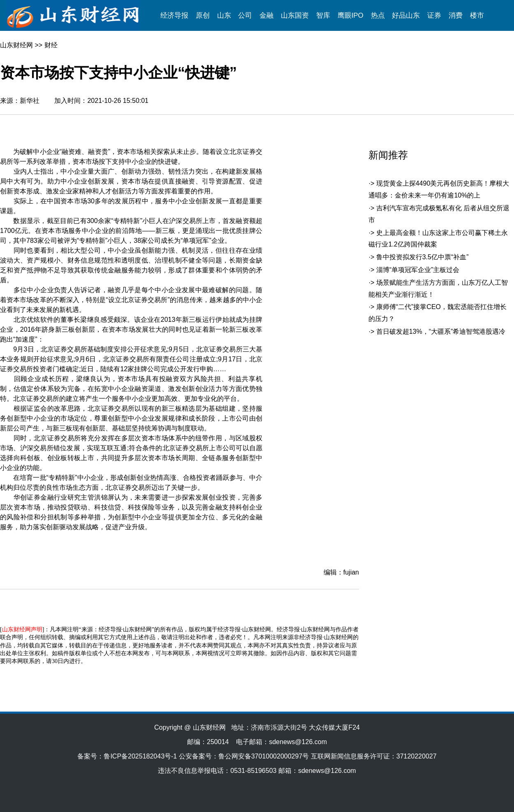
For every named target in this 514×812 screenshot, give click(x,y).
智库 (323, 15)
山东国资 (295, 15)
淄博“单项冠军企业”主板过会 (418, 270)
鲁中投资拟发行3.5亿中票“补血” (423, 257)
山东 (224, 15)
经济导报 (174, 15)
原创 (203, 15)
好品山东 (406, 15)
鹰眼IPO (351, 15)
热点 (378, 15)
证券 (434, 15)
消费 (456, 15)
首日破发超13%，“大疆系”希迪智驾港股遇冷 (441, 332)
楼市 (477, 15)
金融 (266, 15)
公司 (245, 15)
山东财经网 (16, 45)
